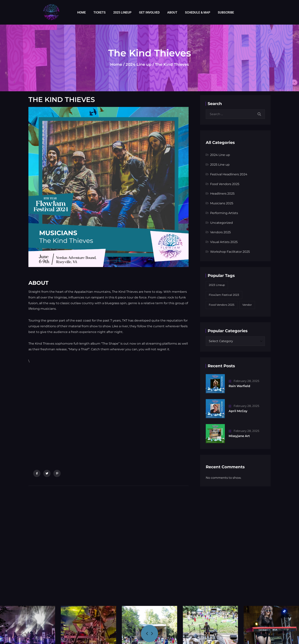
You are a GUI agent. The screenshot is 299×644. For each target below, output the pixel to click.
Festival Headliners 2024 (229, 174)
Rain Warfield (239, 386)
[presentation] (147, 634)
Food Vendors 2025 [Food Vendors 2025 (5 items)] (222, 305)
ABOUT (172, 12)
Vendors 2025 (220, 232)
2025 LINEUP (122, 12)
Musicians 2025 (222, 203)
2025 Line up (220, 165)
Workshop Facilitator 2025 (230, 252)
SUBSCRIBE (226, 12)
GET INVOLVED (149, 12)
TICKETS (100, 12)
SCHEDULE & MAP (198, 12)
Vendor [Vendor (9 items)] (247, 305)
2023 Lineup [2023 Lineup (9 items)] (217, 285)
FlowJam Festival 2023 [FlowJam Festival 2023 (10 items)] (224, 295)
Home (116, 64)
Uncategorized (221, 223)
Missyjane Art (239, 436)
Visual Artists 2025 (224, 242)
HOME (82, 12)
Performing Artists (224, 213)
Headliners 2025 (222, 194)
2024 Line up (139, 64)
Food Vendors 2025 (225, 184)
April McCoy (238, 411)
